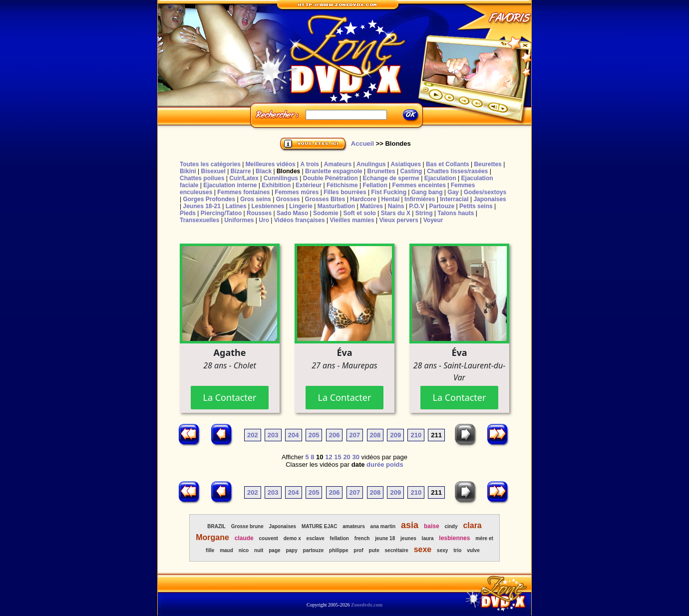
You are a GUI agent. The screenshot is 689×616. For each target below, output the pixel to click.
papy (291, 550)
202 (253, 435)
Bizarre (241, 171)
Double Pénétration (331, 178)
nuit (259, 550)
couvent (269, 538)
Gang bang (427, 192)
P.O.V (416, 206)
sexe (423, 549)
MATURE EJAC (319, 526)
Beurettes (488, 164)
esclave (316, 538)
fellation (340, 538)
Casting (411, 171)
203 (273, 435)
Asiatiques (406, 164)
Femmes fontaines (243, 192)
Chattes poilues (202, 178)
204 (294, 435)
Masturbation (336, 206)
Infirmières (420, 199)
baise (432, 526)
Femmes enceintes (419, 185)
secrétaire (397, 550)
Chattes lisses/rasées (457, 171)
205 (314, 435)
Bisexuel (213, 171)
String (424, 213)
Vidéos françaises (300, 220)
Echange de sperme (391, 178)
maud (226, 550)
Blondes (288, 171)
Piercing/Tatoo (221, 213)
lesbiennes (454, 538)
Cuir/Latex (244, 178)
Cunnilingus (281, 178)
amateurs (353, 526)
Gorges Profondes (209, 199)
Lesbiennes (268, 206)
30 (355, 457)
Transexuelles (199, 220)
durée (375, 464)
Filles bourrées (345, 192)
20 (346, 457)
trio (457, 550)
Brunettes (381, 171)
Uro (264, 220)
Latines (236, 206)
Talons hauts (456, 213)
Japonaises (490, 199)
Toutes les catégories (210, 164)
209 (395, 435)
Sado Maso (292, 213)
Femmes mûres (297, 192)
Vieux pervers (399, 220)
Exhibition (276, 185)
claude (244, 538)
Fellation (375, 185)
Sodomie (326, 213)
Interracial (454, 199)
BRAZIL (216, 526)
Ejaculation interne (230, 185)
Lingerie (301, 206)
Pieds (188, 213)
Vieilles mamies (352, 220)
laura (428, 538)
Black (264, 171)
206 (335, 435)
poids (395, 464)
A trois (310, 164)
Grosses (288, 199)
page (274, 550)
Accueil (362, 144)
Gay (453, 192)
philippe (339, 550)
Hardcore (363, 199)
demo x (292, 538)
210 (416, 435)
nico (244, 550)
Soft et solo (360, 213)
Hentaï (391, 199)
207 (355, 435)
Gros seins (256, 199)
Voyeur (433, 220)
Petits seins (476, 206)
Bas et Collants (448, 164)
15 (338, 457)
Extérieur (309, 185)
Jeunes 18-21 (201, 206)
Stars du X (396, 213)
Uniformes (239, 220)
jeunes (408, 538)
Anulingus (371, 164)
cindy (451, 526)
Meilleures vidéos (271, 164)
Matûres (371, 206)
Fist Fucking (389, 192)
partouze (314, 550)
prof (358, 550)
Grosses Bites (325, 199)
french (362, 538)
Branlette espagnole (334, 171)
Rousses (259, 213)
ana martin (383, 526)
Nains (396, 206)
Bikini (188, 171)
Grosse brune (247, 526)
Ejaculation (440, 178)
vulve (473, 550)
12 (329, 457)
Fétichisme (342, 185)
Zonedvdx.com (367, 605)
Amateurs (338, 164)
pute (374, 550)
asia (410, 525)
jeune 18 (385, 538)
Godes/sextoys (485, 192)
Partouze (442, 206)
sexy (442, 550)
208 (375, 435)
